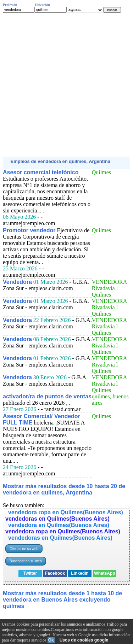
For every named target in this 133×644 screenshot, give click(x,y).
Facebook (55, 573)
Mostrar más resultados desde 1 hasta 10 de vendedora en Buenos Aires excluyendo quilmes (62, 600)
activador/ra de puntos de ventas (47, 396)
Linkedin (80, 573)
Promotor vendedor (29, 230)
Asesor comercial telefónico (41, 172)
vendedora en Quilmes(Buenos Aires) (59, 525)
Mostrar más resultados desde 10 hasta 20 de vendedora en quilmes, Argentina (64, 489)
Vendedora (17, 282)
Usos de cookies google (84, 640)
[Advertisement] (66, 85)
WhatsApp (104, 573)
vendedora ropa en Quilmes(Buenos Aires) (66, 512)
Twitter (30, 573)
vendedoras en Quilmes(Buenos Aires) (57, 519)
